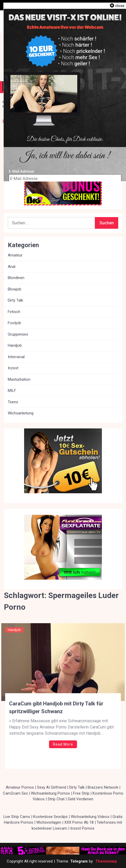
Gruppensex (18, 334)
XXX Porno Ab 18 (79, 822)
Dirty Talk (15, 300)
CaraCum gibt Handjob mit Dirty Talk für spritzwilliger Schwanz (56, 707)
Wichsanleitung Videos (90, 817)
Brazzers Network (103, 787)
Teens (13, 402)
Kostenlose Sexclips (50, 817)
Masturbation (19, 379)
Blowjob (15, 289)
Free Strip (81, 793)
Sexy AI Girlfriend (52, 787)
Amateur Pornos (20, 787)
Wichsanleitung (21, 413)
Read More (63, 744)
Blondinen (16, 278)
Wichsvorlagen (49, 822)
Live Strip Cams (17, 817)
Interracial (16, 357)
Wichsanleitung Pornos (50, 793)
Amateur (15, 255)
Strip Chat (56, 799)
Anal (12, 267)
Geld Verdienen (80, 799)
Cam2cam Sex (15, 793)
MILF (12, 391)
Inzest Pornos (82, 828)
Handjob (14, 630)
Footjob (14, 323)
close (120, 6)
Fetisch (14, 312)
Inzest (13, 368)
